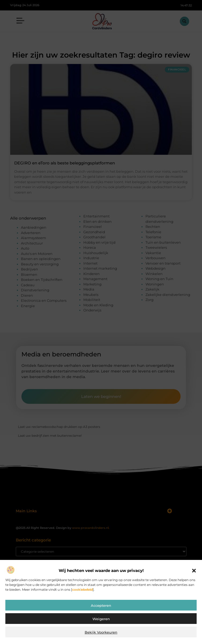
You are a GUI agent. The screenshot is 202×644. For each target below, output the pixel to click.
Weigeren (101, 619)
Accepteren (101, 605)
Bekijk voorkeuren (101, 632)
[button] (194, 571)
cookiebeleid (82, 590)
